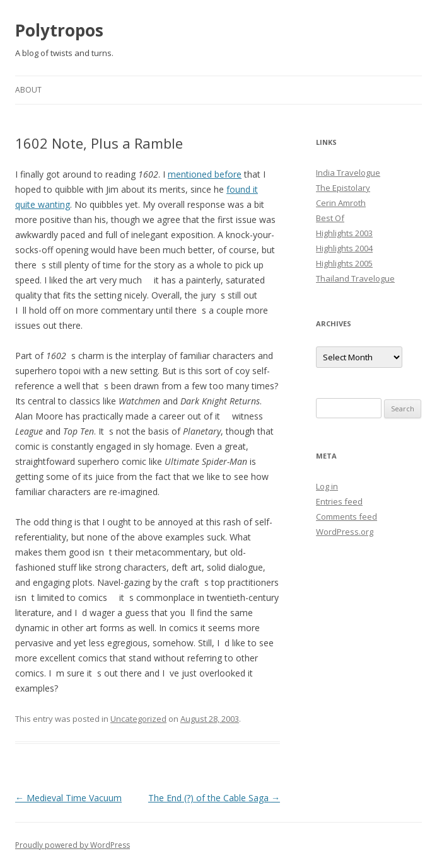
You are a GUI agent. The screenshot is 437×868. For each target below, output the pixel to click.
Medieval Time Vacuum (68, 798)
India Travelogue (348, 173)
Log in (327, 486)
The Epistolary (343, 188)
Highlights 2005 (344, 263)
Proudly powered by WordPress (73, 845)
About (28, 90)
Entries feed (339, 501)
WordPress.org (345, 532)
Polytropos (59, 30)
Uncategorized (138, 719)
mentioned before (205, 174)
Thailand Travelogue (355, 278)
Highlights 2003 (344, 233)
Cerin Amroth (341, 203)
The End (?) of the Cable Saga (214, 798)
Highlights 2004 (344, 248)
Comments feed (347, 517)
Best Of (330, 218)
